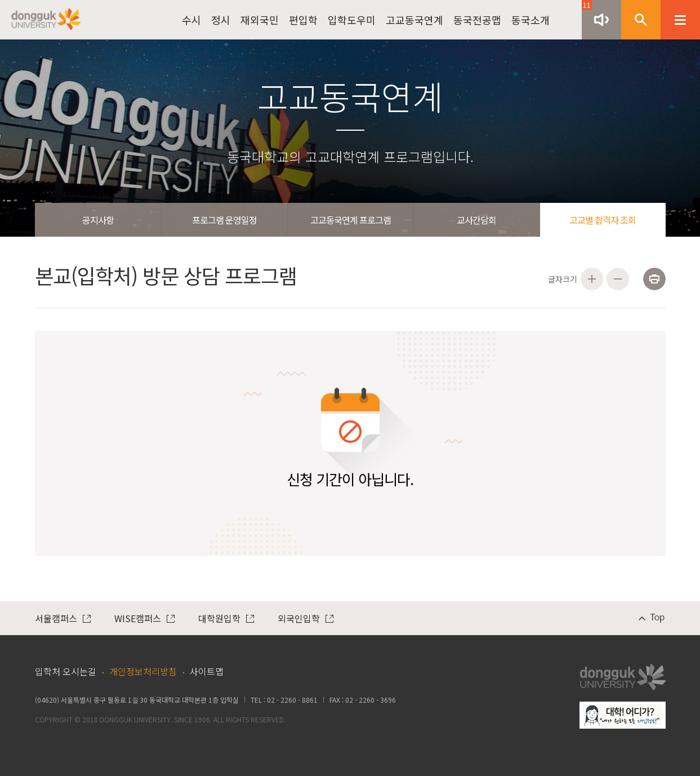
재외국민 (260, 20)
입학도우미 (352, 20)
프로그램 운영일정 (224, 220)
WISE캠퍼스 (144, 618)
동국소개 (530, 20)
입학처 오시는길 (66, 671)
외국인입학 (306, 618)
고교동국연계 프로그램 (351, 220)
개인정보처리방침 (143, 671)
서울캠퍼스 (63, 618)
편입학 (303, 20)
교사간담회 (476, 220)
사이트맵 (207, 671)
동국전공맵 (477, 20)
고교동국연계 (414, 20)
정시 (221, 20)
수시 (191, 20)
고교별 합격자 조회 (603, 220)
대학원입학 (226, 618)
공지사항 (98, 220)
